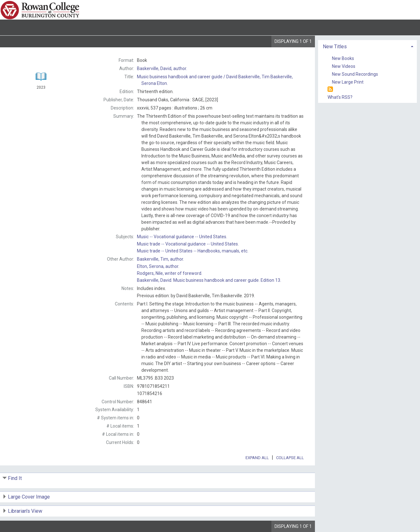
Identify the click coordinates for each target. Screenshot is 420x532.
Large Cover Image (29, 497)
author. (162, 68)
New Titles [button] (335, 47)
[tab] (367, 46)
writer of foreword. (170, 273)
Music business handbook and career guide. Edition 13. (209, 280)
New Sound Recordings (355, 74)
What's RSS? (340, 97)
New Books (343, 58)
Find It (15, 478)
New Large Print (348, 82)
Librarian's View (25, 511)
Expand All (257, 458)
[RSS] (330, 89)
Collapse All (290, 458)
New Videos (344, 66)
